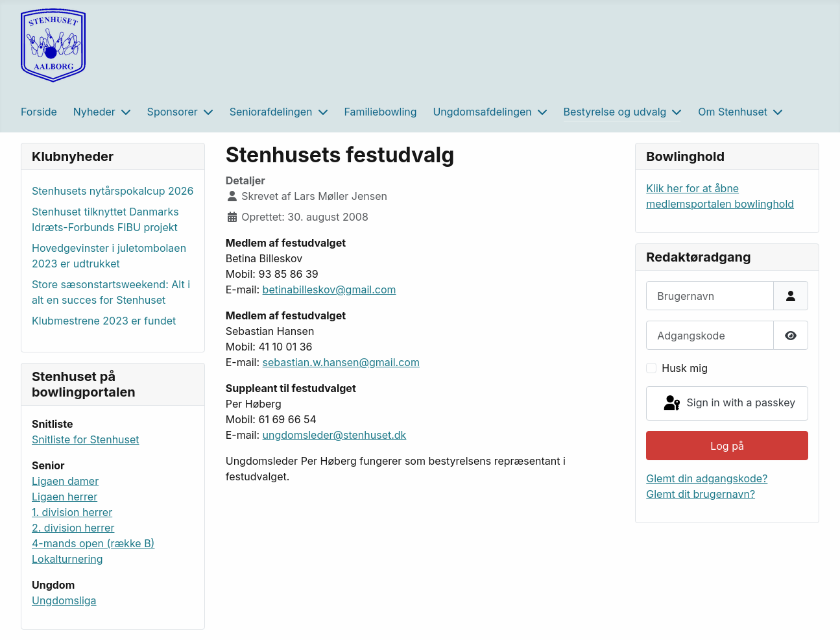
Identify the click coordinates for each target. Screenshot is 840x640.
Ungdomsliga (64, 600)
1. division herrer (72, 512)
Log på (727, 446)
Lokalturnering (67, 559)
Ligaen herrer (65, 497)
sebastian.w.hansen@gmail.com (341, 362)
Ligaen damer (65, 481)
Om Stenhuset (733, 112)
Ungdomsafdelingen (482, 112)
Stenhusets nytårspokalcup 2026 (113, 191)
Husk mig (685, 368)
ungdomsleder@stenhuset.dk (335, 435)
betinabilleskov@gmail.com (330, 289)
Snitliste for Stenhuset (86, 439)
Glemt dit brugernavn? (701, 494)
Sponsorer (173, 112)
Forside (39, 112)
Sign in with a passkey (728, 404)
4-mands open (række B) (93, 543)
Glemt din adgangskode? (707, 478)
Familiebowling (380, 112)
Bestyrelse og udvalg (615, 112)
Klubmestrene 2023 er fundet (104, 321)
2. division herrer (73, 528)
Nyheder (94, 112)
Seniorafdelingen (271, 112)
